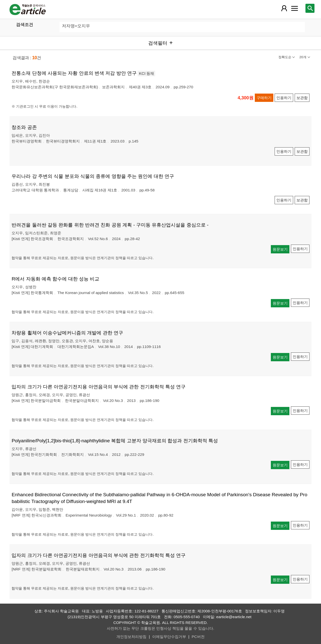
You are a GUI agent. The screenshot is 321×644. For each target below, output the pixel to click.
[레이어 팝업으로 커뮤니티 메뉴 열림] (295, 8)
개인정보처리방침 (131, 637)
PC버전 (198, 637)
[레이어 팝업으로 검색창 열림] (310, 8)
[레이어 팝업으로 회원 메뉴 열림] (284, 8)
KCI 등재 (146, 73)
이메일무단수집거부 (169, 637)
